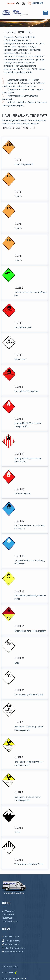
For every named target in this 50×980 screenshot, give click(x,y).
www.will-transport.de (14, 951)
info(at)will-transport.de (15, 948)
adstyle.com (22, 979)
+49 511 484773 (12, 936)
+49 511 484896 (12, 944)
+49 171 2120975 (12, 941)
